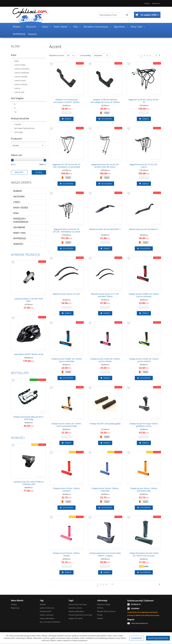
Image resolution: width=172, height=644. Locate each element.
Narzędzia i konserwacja (96, 27)
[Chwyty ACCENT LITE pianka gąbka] (105, 424)
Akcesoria (31, 27)
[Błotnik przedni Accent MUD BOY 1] (105, 229)
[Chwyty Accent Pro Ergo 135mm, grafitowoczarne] (144, 425)
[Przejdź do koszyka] (150, 15)
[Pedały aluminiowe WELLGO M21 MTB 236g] (29, 418)
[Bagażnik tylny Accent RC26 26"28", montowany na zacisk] (67, 230)
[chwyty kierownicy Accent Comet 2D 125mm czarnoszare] (144, 554)
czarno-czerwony (20, 69)
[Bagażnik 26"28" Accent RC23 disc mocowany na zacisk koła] (67, 166)
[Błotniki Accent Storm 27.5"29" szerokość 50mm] (105, 295)
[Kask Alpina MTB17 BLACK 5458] (29, 354)
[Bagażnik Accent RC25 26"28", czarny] (144, 166)
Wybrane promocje (26, 255)
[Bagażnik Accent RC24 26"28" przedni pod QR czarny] (105, 166)
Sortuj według (86, 55)
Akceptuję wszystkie (158, 638)
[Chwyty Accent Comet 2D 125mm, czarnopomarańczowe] (67, 425)
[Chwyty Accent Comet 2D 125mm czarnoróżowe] (105, 360)
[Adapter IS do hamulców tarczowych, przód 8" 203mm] (67, 101)
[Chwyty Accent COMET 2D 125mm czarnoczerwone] (144, 295)
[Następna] (160, 55)
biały (15, 61)
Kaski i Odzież (61, 27)
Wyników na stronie (57, 55)
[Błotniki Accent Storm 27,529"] (67, 294)
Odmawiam (137, 638)
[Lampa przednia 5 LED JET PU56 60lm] (29, 300)
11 (156, 55)
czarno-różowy (19, 77)
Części (45, 27)
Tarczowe (17, 132)
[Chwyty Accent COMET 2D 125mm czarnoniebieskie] (67, 360)
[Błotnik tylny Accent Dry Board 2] (144, 229)
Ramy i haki (136, 27)
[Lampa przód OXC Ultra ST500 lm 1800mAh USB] (29, 483)
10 (14, 112)
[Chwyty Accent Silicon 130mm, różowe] (67, 554)
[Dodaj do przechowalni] (51, 64)
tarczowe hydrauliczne (23, 128)
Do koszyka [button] (105, 119)
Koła (76, 27)
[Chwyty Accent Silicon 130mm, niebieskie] (105, 490)
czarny (16, 88)
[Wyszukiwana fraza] (111, 15)
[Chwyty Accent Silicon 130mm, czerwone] (67, 490)
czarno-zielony (19, 84)
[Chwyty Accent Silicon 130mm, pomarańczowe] (144, 490)
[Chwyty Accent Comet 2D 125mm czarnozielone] (144, 360)
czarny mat (18, 92)
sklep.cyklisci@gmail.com (140, 623)
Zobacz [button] (66, 119)
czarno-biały (18, 65)
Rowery (17, 27)
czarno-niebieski (20, 73)
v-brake (16, 124)
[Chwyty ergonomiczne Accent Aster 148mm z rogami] (105, 554)
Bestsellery (20, 373)
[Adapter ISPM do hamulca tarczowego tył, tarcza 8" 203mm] (105, 101)
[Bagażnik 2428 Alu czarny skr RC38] (144, 101)
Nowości (33, 34)
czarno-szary (18, 80)
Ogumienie (119, 27)
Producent (17, 139)
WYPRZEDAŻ (19, 34)
